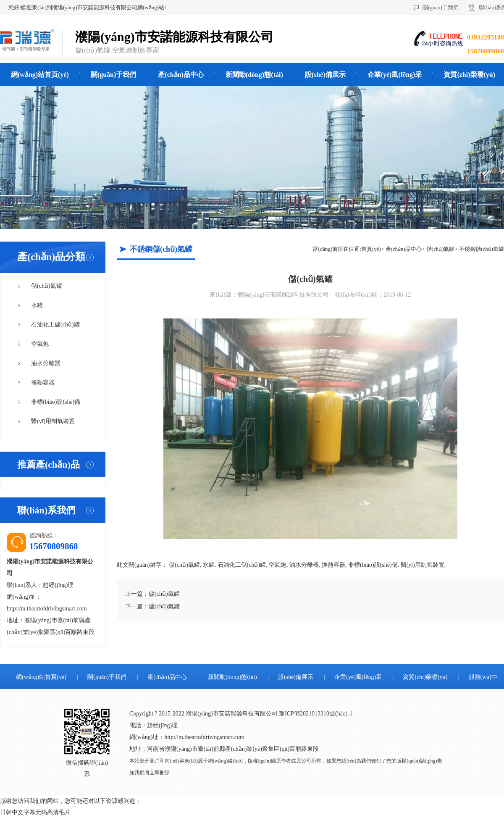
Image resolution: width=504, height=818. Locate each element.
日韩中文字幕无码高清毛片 (35, 812)
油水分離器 (46, 363)
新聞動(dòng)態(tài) (254, 75)
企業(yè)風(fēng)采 (395, 75)
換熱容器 (43, 383)
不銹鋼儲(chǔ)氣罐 (482, 249)
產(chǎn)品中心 (181, 75)
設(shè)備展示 (325, 75)
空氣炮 (40, 344)
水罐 (37, 305)
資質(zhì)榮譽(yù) (425, 677)
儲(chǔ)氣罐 (47, 286)
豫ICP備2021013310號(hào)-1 (316, 714)
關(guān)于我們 (441, 7)
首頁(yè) (371, 249)
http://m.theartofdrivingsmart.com (47, 609)
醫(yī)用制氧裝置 (53, 421)
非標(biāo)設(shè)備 (56, 402)
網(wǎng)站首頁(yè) (40, 75)
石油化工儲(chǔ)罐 (55, 325)
